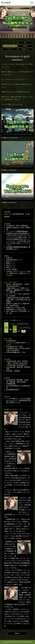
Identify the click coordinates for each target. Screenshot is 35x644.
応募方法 (7, 397)
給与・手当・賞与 (10, 282)
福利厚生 (7, 378)
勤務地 (6, 256)
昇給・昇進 (8, 339)
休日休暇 (7, 359)
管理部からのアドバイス (12, 410)
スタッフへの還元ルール (12, 320)
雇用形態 (7, 224)
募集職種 (7, 212)
